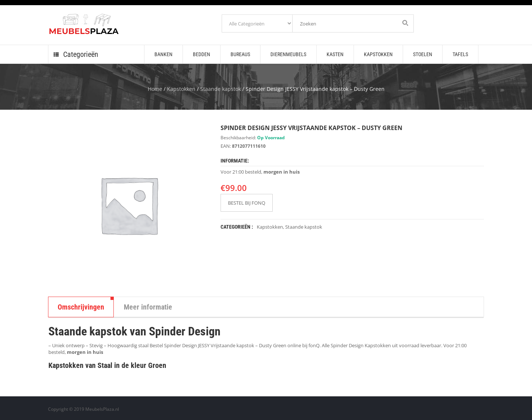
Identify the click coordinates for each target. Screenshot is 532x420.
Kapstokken (181, 89)
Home (155, 89)
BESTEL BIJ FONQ (247, 203)
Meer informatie (148, 307)
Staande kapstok (221, 89)
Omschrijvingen (81, 307)
